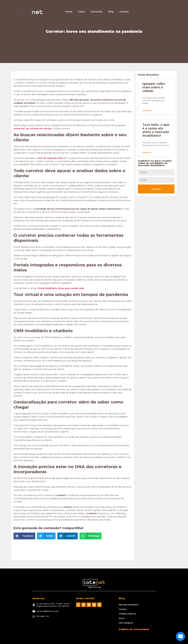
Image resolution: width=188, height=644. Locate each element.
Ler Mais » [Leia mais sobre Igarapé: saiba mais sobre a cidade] (147, 110)
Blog (111, 12)
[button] (24, 536)
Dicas (122, 618)
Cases (81, 12)
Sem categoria (126, 623)
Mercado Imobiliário (129, 605)
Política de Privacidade (134, 629)
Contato (124, 12)
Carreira (123, 609)
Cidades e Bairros (127, 614)
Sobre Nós (97, 12)
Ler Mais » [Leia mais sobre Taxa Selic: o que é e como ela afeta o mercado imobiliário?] (147, 152)
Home (69, 12)
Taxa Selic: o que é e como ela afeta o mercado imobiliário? (156, 130)
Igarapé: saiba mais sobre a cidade (154, 87)
